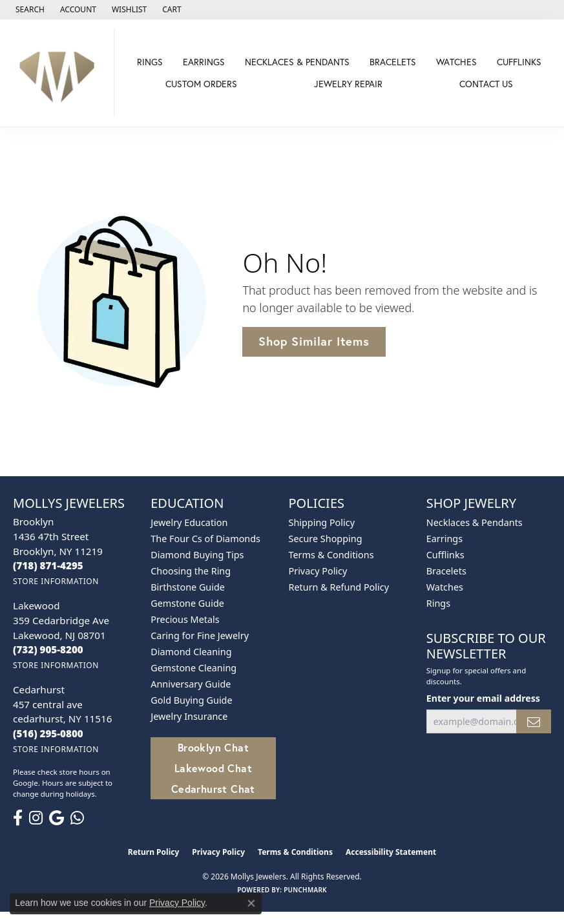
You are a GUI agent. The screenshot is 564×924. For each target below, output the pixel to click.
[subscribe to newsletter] (534, 721)
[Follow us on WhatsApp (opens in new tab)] (77, 818)
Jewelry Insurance (189, 716)
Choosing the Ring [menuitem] (191, 571)
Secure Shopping (326, 539)
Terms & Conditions (331, 555)
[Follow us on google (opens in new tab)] (57, 818)
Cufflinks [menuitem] (445, 555)
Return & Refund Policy (339, 587)
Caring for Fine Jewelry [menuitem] (200, 635)
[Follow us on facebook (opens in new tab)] (18, 818)
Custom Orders (201, 84)
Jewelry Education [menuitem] (189, 522)
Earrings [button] (204, 62)
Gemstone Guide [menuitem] (187, 603)
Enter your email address (483, 698)
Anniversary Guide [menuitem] (191, 684)
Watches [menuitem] (445, 587)
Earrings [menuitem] (444, 539)
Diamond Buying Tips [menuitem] (197, 555)
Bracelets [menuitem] (446, 571)
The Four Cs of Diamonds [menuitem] (205, 539)
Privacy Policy (318, 571)
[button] (29, 10)
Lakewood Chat (213, 768)
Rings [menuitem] (438, 603)
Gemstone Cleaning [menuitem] (193, 668)
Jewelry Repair (348, 84)
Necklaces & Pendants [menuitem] (475, 522)
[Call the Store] (48, 565)
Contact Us (486, 84)
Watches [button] (456, 62)
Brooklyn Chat (213, 747)
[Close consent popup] (251, 903)
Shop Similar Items (314, 341)
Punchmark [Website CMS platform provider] (305, 890)
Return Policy (154, 852)
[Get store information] (56, 581)
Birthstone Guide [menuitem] (188, 587)
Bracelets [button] (393, 62)
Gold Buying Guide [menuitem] (191, 700)
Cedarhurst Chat (213, 789)
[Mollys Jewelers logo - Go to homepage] (60, 73)
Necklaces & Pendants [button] (297, 62)
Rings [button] (150, 62)
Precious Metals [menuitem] (185, 619)
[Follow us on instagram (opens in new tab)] (36, 818)
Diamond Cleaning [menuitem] (191, 652)
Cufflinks (519, 62)
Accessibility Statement (391, 852)
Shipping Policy (322, 522)
